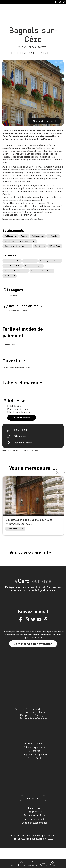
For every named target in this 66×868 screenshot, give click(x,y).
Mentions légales (21, 839)
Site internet (20, 436)
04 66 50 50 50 (22, 430)
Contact (37, 836)
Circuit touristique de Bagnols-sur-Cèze (29, 520)
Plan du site (49, 836)
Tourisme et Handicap (21, 836)
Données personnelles (42, 839)
